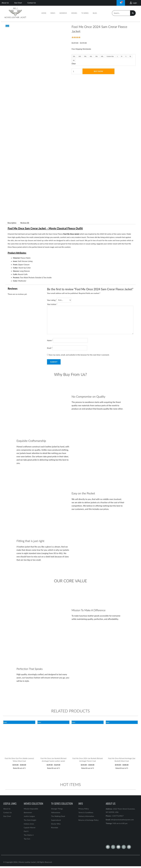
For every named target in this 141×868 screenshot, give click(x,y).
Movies (74, 13)
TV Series (85, 13)
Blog (95, 13)
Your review (52, 304)
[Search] (133, 13)
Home (44, 13)
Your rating (52, 300)
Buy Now (99, 71)
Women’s (63, 13)
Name (50, 341)
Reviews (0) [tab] (25, 223)
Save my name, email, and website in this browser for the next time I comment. (79, 356)
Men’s (53, 13)
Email (50, 349)
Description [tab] (12, 223)
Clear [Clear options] (74, 64)
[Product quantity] (77, 71)
